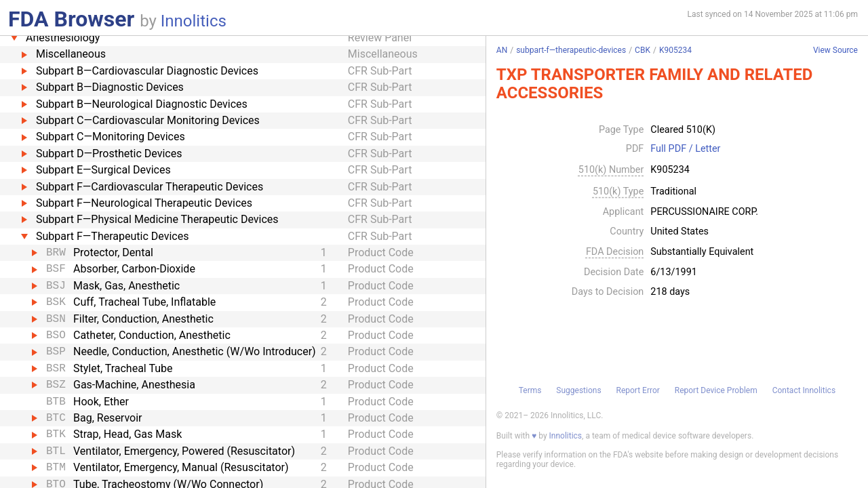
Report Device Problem (716, 390)
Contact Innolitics (804, 390)
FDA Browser (71, 19)
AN (502, 50)
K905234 (675, 50)
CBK (643, 50)
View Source (835, 50)
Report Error (637, 390)
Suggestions (578, 390)
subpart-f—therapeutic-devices (571, 50)
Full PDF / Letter (685, 149)
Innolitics (194, 21)
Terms (530, 390)
